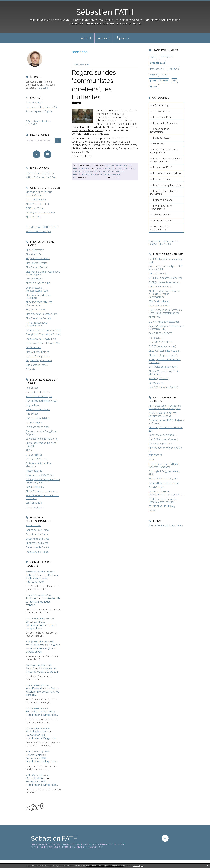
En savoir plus (138, 866)
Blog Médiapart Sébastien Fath (41, 314)
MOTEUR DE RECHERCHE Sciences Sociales (39, 194)
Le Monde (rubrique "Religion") (41, 439)
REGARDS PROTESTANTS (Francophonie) (39, 304)
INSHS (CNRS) (156, 338)
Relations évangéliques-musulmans (164, 192)
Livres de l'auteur (162, 138)
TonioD (30, 668)
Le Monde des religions (38, 427)
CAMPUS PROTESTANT (161, 342)
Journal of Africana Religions (163, 479)
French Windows (34, 279)
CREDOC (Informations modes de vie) (166, 429)
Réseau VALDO (157, 383)
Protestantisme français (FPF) (41, 339)
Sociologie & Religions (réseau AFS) (164, 473)
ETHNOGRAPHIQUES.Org (162, 506)
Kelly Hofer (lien (106, 124)
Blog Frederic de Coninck (38, 318)
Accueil (86, 38)
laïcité (153, 57)
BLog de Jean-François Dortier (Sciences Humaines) (164, 466)
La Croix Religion (34, 423)
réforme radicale (116, 171)
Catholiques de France (37, 534)
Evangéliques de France (38, 530)
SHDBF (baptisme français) (162, 346)
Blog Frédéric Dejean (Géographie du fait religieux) (43, 273)
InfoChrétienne (33, 347)
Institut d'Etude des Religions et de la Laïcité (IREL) (166, 268)
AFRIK (29, 450)
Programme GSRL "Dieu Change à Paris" (164, 151)
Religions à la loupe (163, 200)
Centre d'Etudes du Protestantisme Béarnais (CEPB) (166, 327)
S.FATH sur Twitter (35, 208)
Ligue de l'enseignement (38, 356)
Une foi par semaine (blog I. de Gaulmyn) (41, 444)
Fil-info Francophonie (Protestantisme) (36, 324)
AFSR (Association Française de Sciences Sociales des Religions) (165, 407)
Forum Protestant (35, 487)
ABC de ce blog (161, 105)
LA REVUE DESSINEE (36, 459)
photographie (114, 174)
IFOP (151, 460)
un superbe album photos (87, 130)
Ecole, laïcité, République (165, 123)
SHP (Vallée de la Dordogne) (163, 367)
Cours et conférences (164, 117)
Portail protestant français (39, 396)
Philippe (31, 598)
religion (154, 75)
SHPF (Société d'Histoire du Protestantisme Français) (163, 501)
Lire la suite (42, 88)
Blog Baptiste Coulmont (38, 259)
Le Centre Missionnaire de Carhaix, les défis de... (42, 692)
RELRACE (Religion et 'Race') (163, 355)
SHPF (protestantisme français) (165, 282)
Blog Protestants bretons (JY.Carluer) (38, 297)
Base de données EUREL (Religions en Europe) (166, 422)
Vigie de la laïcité (34, 455)
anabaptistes (92, 171)
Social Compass (157, 487)
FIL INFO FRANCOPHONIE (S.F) (42, 227)
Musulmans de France (37, 543)
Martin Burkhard (36, 778)
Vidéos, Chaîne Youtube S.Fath (41, 177)
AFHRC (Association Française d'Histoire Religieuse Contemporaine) (164, 294)
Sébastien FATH (105, 12)
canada (101, 168)
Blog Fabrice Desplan (37, 263)
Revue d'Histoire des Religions (164, 483)
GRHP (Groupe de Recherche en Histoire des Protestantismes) (165, 311)
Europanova (32, 414)
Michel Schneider (36, 732)
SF (27, 622)
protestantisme (81, 174)
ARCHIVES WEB (34, 217)
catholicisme (167, 57)
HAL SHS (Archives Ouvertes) (163, 439)
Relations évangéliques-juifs (167, 185)
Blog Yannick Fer (34, 254)
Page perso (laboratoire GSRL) (41, 107)
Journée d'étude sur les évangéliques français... (43, 602)
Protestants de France (37, 552)
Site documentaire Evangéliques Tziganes (42, 433)
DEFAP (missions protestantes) (164, 322)
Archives (104, 38)
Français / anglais (34, 103)
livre (174, 81)
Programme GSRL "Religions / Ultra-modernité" (166, 160)
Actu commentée (162, 111)
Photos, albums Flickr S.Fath (40, 173)
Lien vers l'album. (82, 156)
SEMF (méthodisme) (159, 301)
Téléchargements (162, 215)
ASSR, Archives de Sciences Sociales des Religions (162, 414)
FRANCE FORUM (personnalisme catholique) (42, 497)
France (154, 87)
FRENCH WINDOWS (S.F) (39, 231)
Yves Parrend (34, 688)
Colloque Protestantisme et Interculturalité (42, 578)
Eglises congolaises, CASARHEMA (43, 343)
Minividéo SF (159, 144)
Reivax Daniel (34, 755)
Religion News (33, 405)
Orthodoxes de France (37, 547)
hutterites (130, 168)
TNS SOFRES (155, 455)
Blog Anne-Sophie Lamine (39, 360)
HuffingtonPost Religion (38, 418)
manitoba (110, 168)
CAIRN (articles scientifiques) (40, 213)
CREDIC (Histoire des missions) (164, 351)
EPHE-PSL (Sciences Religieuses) (165, 278)
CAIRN (152, 511)
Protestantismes (81, 168)
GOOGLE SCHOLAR (36, 200)
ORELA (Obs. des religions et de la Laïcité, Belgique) (43, 481)
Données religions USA (160, 444)
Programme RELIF (162, 167)
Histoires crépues (35, 507)
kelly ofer (120, 168)
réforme (103, 171)
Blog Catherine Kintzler (37, 352)
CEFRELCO (154, 317)
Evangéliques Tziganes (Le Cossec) (43, 334)
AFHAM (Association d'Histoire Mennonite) (164, 373)
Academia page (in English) (39, 111)
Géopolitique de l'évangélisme (160, 130)
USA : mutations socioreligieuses (160, 228)
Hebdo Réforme (34, 471)
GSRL (165, 75)
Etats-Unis (174, 69)
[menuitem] (86, 38)
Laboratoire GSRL (158, 274)
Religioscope (32, 388)
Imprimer (113, 177)
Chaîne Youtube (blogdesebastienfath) (37, 289)
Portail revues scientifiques (162, 435)
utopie (104, 174)
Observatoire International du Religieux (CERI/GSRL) (164, 243)
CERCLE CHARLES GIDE (38, 283)
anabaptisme (79, 171)
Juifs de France (33, 526)
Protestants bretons (159, 306)
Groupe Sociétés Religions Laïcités (166, 525)
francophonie (157, 69)
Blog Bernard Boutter (37, 267)
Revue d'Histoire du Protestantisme (44, 330)
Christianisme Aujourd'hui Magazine (38, 465)
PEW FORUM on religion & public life (165, 449)
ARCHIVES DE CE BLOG (38, 204)
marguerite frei (35, 645)
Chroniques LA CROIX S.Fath (40, 475)
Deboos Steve (34, 575)
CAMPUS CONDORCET (160, 333)
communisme (95, 174)
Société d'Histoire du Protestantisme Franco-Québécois (166, 493)
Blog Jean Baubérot (36, 310)
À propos (123, 38)
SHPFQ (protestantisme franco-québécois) (165, 361)
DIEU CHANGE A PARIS (161, 287)
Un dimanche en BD (163, 221)
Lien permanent (82, 166)
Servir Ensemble (34, 503)
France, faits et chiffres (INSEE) (41, 401)
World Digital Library (159, 378)
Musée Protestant (35, 250)
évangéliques (157, 63)
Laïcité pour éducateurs (38, 409)
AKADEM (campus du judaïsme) (42, 491)
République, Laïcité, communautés (161, 207)
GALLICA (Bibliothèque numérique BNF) (166, 260)
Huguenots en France (37, 365)
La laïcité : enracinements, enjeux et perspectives (41, 625)
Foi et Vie (30, 369)
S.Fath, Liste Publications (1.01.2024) (38, 123)
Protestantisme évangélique (118, 166)
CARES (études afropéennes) (163, 387)
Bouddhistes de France (37, 539)
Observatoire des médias (38, 392)
